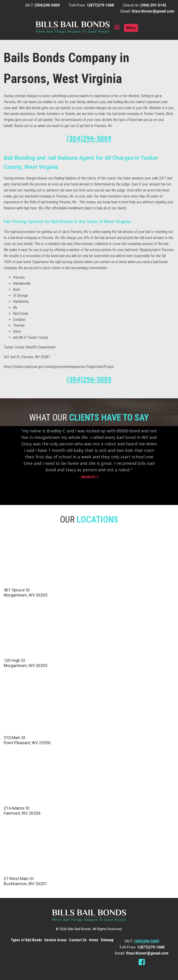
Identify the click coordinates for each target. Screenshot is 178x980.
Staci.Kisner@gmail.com (153, 11)
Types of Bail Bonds (26, 940)
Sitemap (107, 940)
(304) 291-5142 (153, 5)
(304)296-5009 (47, 5)
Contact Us (78, 940)
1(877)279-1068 (100, 5)
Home (94, 940)
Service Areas (56, 940)
